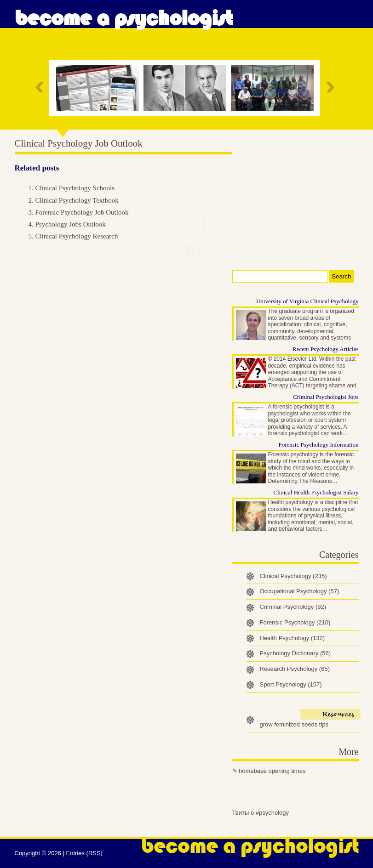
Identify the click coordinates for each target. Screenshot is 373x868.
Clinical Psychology (293, 576)
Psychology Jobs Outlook (71, 224)
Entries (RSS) (84, 853)
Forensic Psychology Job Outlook (82, 212)
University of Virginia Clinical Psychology (307, 301)
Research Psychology (295, 669)
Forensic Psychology (295, 622)
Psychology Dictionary (296, 653)
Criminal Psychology (293, 607)
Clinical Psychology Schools (75, 188)
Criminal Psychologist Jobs (326, 397)
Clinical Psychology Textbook (77, 200)
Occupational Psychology (300, 591)
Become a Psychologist (123, 18)
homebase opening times (272, 771)
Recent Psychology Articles (326, 349)
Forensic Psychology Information (318, 445)
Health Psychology (293, 638)
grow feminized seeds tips (294, 724)
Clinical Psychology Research (77, 236)
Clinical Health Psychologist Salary (316, 492)
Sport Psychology (291, 684)
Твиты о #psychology (261, 813)
